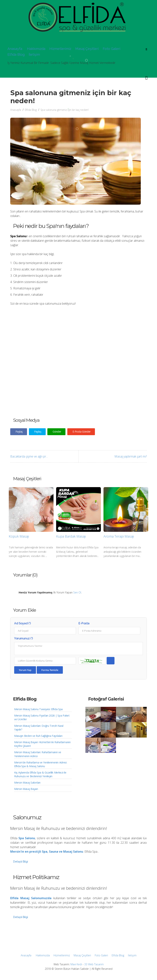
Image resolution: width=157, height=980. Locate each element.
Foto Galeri (112, 49)
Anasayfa (15, 49)
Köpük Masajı (19, 536)
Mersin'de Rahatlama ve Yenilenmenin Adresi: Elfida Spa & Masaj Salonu (41, 764)
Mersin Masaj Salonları (27, 783)
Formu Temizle (50, 670)
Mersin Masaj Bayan (26, 789)
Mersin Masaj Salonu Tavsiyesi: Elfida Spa (38, 709)
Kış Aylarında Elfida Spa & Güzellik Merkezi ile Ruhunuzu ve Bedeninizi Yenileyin (40, 774)
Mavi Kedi (76, 964)
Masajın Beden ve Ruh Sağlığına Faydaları (38, 736)
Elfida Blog (16, 54)
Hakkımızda (36, 49)
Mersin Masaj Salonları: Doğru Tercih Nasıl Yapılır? (39, 728)
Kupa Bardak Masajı (71, 536)
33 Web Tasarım (94, 964)
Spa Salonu (27, 838)
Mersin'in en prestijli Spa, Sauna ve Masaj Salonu (47, 852)
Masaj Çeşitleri (87, 49)
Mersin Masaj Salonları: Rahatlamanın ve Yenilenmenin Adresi (38, 754)
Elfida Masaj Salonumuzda (31, 898)
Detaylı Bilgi (21, 861)
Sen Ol (77, 592)
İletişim (34, 54)
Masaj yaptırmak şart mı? (131, 456)
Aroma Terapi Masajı (119, 536)
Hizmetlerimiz (60, 49)
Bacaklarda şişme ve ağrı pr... (29, 456)
